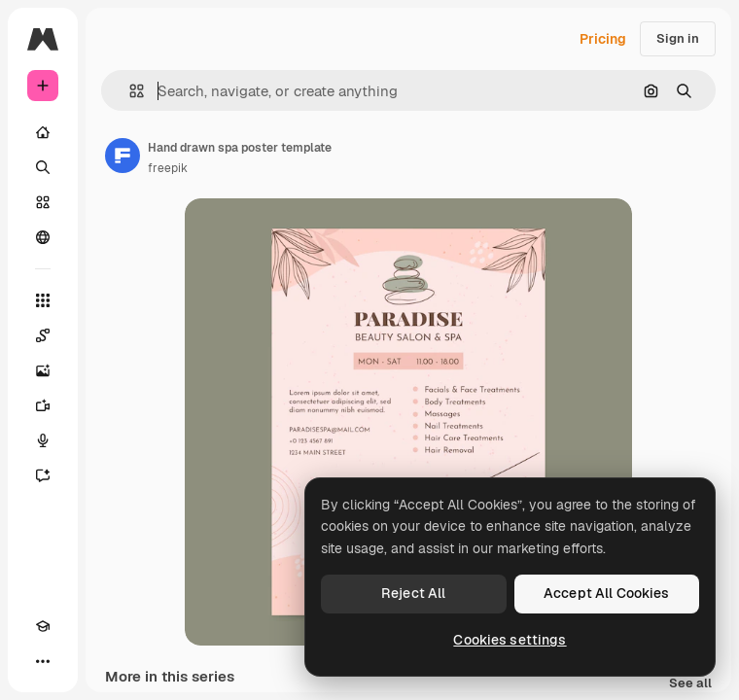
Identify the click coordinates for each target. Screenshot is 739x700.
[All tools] (43, 300)
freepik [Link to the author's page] (168, 168)
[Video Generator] (43, 405)
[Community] (43, 237)
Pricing (603, 39)
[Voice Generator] (43, 440)
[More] (43, 661)
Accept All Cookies (607, 593)
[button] (129, 91)
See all (690, 684)
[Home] (43, 132)
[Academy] (43, 626)
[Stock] (43, 202)
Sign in (678, 38)
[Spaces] (43, 335)
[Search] (43, 167)
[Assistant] (43, 475)
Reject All (413, 593)
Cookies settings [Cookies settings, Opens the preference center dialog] (510, 640)
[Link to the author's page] (123, 156)
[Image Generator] (43, 370)
